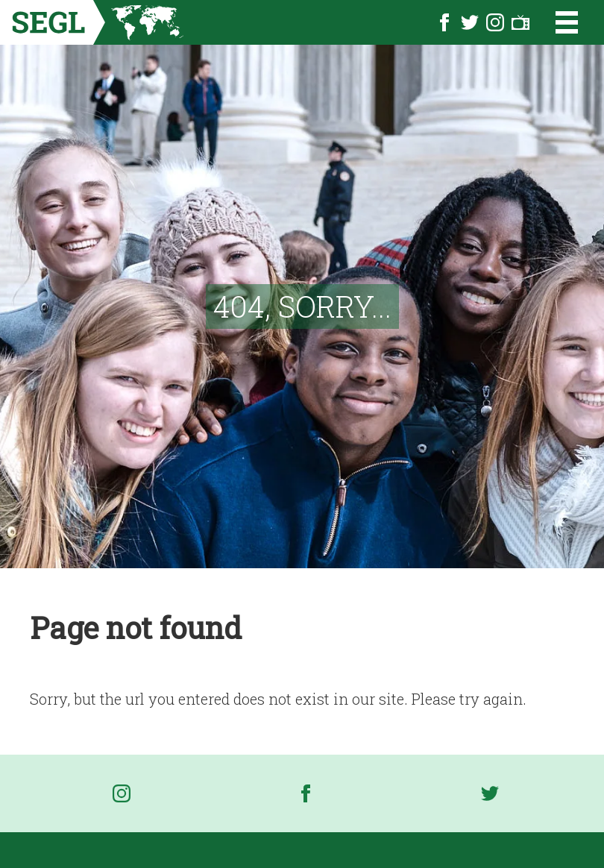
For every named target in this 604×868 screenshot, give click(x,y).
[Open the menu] (557, 22)
